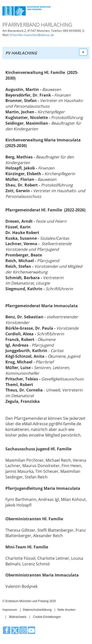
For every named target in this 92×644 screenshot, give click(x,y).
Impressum (10, 610)
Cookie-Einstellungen (47, 617)
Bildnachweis (18, 617)
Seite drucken (66, 610)
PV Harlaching (21, 53)
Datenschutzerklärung (37, 610)
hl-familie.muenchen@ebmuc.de (32, 35)
